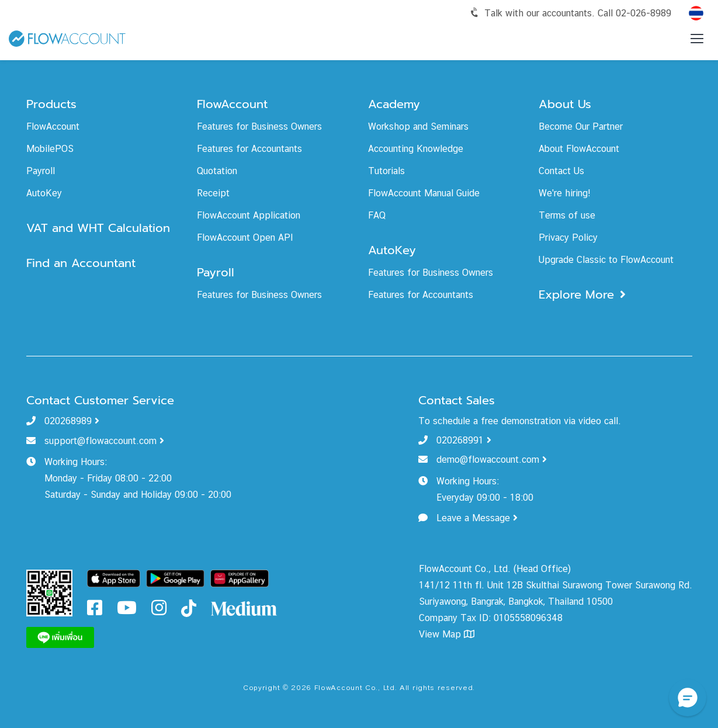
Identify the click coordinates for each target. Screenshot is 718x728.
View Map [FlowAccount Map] (447, 634)
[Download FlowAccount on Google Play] (175, 578)
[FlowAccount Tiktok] (189, 607)
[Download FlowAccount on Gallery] (240, 578)
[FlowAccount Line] (60, 637)
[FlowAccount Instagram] (159, 611)
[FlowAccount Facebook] (95, 611)
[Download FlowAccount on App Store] (114, 578)
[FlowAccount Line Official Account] (50, 592)
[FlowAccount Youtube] (127, 611)
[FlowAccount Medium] (244, 607)
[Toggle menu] (697, 39)
